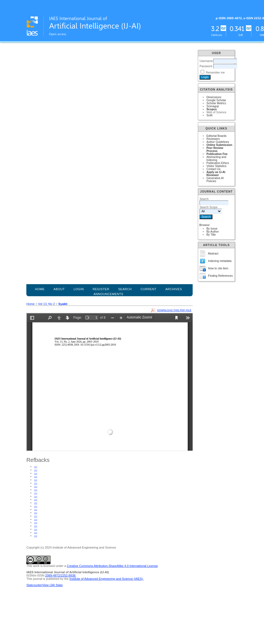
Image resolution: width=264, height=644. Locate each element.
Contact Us (213, 169)
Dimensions (214, 97)
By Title (211, 235)
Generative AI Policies (215, 180)
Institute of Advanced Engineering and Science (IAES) (106, 579)
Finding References (220, 276)
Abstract (213, 254)
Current (148, 289)
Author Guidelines (218, 142)
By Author (213, 232)
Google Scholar (216, 100)
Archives (174, 289)
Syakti (63, 304)
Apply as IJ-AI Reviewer (216, 174)
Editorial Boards (216, 136)
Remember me (215, 73)
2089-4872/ (53, 575)
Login (79, 289)
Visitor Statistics (216, 166)
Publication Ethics (218, 163)
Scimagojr (213, 106)
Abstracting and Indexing (216, 159)
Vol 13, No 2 (47, 304)
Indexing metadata (220, 261)
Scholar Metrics (216, 103)
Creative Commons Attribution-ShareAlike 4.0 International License (112, 566)
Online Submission (219, 145)
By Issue (212, 229)
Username (206, 61)
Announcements (109, 294)
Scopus (212, 109)
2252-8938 (68, 575)
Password (206, 66)
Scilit (209, 115)
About (59, 289)
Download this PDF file (174, 310)
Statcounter (34, 585)
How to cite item (218, 268)
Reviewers (213, 139)
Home (40, 289)
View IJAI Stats (52, 585)
